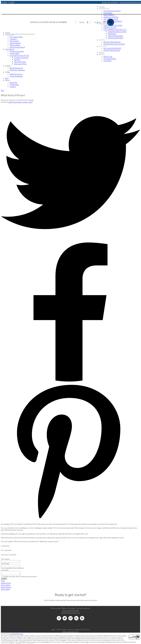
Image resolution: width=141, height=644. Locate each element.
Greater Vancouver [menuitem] (113, 25)
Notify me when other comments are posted (19, 577)
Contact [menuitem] (108, 61)
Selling (103, 46)
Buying (102, 40)
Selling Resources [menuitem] (112, 48)
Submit (4, 579)
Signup (4, 2)
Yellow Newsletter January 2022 (20, 102)
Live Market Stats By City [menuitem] (115, 29)
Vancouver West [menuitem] (116, 38)
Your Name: (5, 559)
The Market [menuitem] (105, 23)
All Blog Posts (6, 584)
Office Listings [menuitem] (111, 19)
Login (12, 2)
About (102, 54)
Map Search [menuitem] (109, 15)
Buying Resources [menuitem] (112, 42)
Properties (104, 9)
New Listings (6, 586)
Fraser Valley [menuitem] (110, 27)
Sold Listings (5, 590)
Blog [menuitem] (101, 52)
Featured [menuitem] (108, 13)
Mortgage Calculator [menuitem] (114, 44)
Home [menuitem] (102, 7)
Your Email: (5, 563)
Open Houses (6, 588)
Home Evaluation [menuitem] (112, 50)
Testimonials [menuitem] (110, 59)
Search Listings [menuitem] (111, 17)
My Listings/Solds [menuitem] (112, 11)
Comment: (5, 570)
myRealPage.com (17, 634)
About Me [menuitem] (108, 56)
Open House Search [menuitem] (113, 21)
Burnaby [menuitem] (112, 34)
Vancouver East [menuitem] (115, 36)
